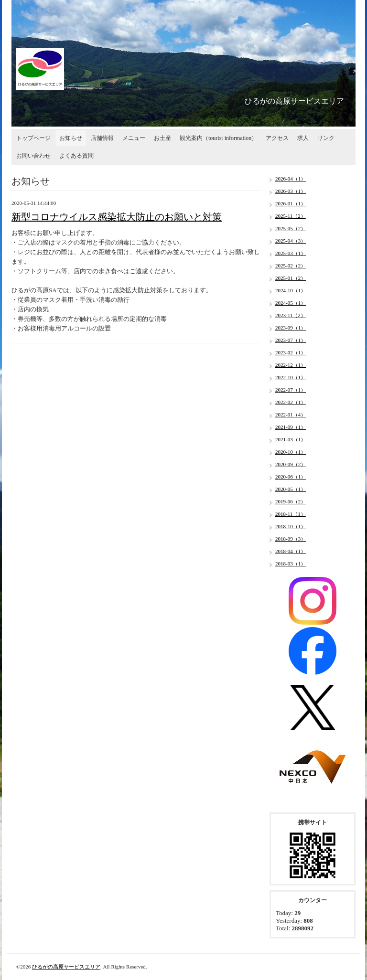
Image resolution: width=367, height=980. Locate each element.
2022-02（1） (291, 402)
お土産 (162, 138)
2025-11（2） (291, 216)
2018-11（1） (291, 514)
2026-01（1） (291, 203)
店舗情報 (102, 138)
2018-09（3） (291, 539)
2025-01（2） (291, 278)
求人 (303, 138)
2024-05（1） (291, 303)
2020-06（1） (291, 477)
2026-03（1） (291, 191)
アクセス (277, 138)
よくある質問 (76, 156)
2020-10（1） (291, 452)
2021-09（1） (291, 427)
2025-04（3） (291, 241)
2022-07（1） (291, 390)
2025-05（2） (291, 228)
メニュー (134, 138)
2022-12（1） (291, 365)
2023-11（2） (291, 315)
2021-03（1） (291, 439)
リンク (326, 138)
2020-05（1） (291, 489)
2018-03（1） (291, 564)
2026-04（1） (291, 179)
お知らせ (71, 138)
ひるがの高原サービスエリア (66, 967)
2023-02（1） (291, 352)
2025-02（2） (291, 266)
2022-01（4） (291, 415)
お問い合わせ (33, 156)
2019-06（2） (291, 501)
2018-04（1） (291, 551)
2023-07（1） (291, 340)
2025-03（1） (291, 253)
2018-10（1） (291, 526)
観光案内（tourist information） (218, 138)
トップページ (33, 138)
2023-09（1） (291, 328)
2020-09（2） (291, 464)
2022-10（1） (291, 377)
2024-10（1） (291, 290)
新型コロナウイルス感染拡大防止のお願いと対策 (117, 217)
